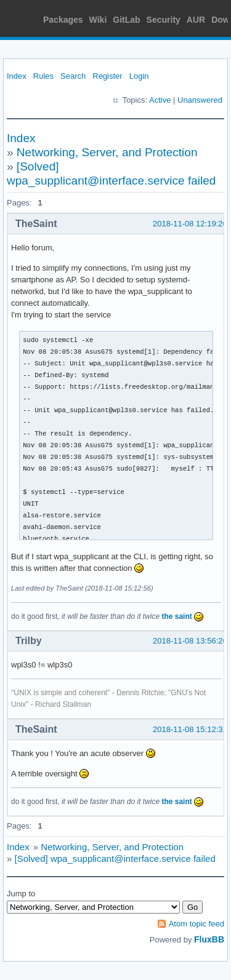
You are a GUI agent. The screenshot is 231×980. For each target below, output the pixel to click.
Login (139, 76)
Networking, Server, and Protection (107, 152)
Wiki (98, 20)
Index (17, 76)
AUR (196, 20)
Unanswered (200, 100)
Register (107, 76)
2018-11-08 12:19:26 (190, 224)
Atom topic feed (197, 924)
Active (160, 100)
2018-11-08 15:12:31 (190, 729)
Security (164, 20)
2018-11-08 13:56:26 (190, 641)
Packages (63, 20)
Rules (43, 76)
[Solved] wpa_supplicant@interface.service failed (115, 858)
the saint (176, 616)
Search (73, 76)
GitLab (126, 20)
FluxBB (209, 939)
